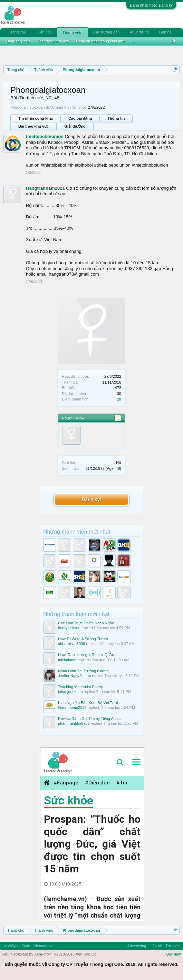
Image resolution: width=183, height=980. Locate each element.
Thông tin (116, 118)
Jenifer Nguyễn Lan (74, 676)
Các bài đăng (80, 118)
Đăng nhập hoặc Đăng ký (151, 5)
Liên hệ (165, 32)
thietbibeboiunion (45, 136)
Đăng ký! (91, 499)
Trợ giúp (172, 946)
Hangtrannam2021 (45, 188)
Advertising (139, 32)
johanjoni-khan (70, 692)
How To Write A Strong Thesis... (85, 639)
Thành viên (73, 32)
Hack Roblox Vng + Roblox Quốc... (88, 655)
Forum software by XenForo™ (50, 954)
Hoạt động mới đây (53, 41)
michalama (67, 660)
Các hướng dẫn (106, 32)
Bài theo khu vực (33, 126)
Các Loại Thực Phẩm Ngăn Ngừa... (88, 623)
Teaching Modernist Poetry (80, 687)
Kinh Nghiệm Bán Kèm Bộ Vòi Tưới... (90, 703)
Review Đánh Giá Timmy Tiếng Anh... (89, 719)
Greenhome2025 (72, 707)
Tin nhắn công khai (36, 118)
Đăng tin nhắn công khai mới (100, 41)
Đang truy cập (18, 41)
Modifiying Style (17, 946)
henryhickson (69, 628)
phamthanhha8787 (74, 723)
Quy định (174, 954)
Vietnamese (44, 946)
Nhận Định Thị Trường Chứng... (85, 671)
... (133, 41)
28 (119, 399)
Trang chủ (18, 32)
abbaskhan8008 (71, 644)
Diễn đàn (44, 32)
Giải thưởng (75, 126)
